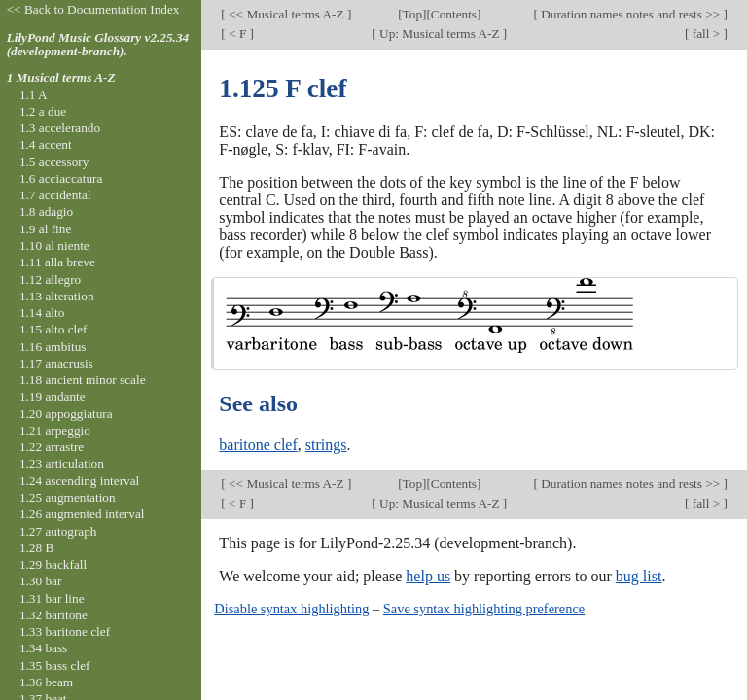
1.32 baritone (53, 615)
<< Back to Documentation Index (93, 9)
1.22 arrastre (52, 447)
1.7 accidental (55, 195)
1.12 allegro (50, 280)
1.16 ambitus (53, 347)
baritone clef (258, 445)
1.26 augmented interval (82, 514)
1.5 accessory (54, 162)
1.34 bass (43, 648)
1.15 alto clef (53, 329)
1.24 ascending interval (79, 481)
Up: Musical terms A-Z (440, 34)
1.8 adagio (46, 211)
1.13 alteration (57, 296)
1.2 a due (43, 111)
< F (238, 34)
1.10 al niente (54, 245)
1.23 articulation (62, 463)
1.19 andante (53, 396)
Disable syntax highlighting (291, 609)
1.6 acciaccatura (61, 178)
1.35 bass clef (55, 665)
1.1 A (34, 95)
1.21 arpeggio (55, 430)
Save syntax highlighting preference (484, 609)
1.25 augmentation (68, 497)
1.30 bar (40, 581)
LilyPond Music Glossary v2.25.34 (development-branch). (98, 45)
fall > (706, 34)
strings (326, 445)
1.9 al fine (45, 229)
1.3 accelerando (60, 128)
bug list (639, 576)
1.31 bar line (52, 598)
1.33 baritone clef (65, 631)
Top (412, 14)
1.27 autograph (58, 531)
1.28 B (36, 548)
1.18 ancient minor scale (83, 380)
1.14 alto (42, 313)
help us (428, 576)
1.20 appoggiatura (66, 414)
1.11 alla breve (57, 262)
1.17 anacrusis (56, 363)
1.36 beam (46, 682)
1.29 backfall (53, 564)
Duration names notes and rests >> (631, 14)
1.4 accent (46, 144)
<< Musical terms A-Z (286, 14)
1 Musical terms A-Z (61, 77)
